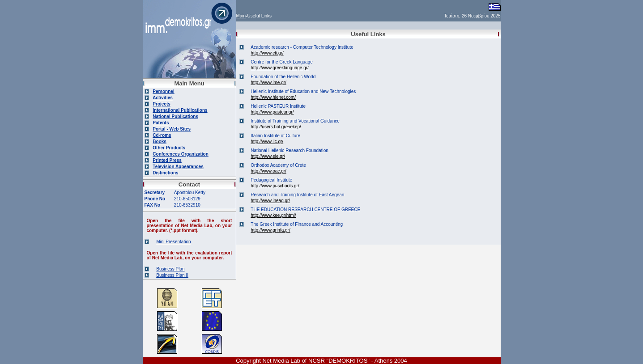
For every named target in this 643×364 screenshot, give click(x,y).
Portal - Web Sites (172, 129)
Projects (161, 104)
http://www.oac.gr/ (268, 171)
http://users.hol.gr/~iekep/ (276, 127)
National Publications (175, 116)
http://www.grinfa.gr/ (270, 230)
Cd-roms (162, 135)
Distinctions (165, 173)
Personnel (163, 91)
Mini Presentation (173, 242)
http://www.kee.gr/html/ (273, 215)
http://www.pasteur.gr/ (272, 112)
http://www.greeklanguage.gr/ (280, 68)
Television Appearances (178, 167)
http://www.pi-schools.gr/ (275, 186)
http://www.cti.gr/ (267, 53)
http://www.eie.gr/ (268, 156)
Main (241, 16)
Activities (162, 98)
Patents (161, 123)
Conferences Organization (180, 154)
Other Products (169, 148)
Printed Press (167, 160)
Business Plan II (172, 275)
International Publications (180, 110)
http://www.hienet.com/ (273, 97)
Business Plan (170, 269)
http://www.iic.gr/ (267, 142)
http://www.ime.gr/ (268, 83)
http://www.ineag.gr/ (270, 201)
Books (160, 142)
